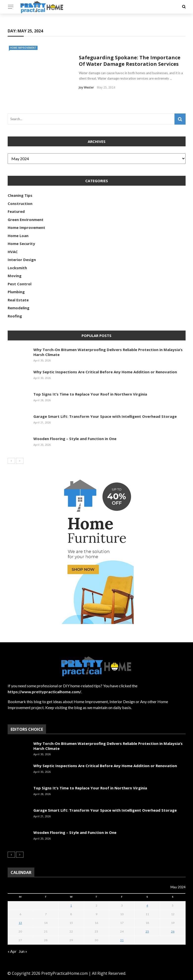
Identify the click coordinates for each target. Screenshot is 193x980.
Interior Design (22, 260)
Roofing (15, 316)
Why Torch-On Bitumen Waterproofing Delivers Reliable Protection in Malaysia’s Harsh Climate (108, 352)
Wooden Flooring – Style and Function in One (75, 439)
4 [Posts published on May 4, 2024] (147, 905)
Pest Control (20, 284)
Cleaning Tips (20, 195)
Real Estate (18, 300)
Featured (16, 211)
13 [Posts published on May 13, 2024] (20, 923)
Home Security (21, 244)
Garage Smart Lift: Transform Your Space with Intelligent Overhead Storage (105, 416)
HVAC (13, 252)
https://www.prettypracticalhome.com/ (44, 692)
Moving (15, 276)
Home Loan (18, 236)
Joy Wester (86, 87)
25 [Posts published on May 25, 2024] (147, 931)
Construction (20, 203)
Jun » (23, 951)
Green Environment (26, 220)
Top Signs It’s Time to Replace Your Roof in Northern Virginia (90, 394)
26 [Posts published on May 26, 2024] (173, 931)
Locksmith (17, 268)
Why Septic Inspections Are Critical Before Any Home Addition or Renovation (105, 372)
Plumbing (16, 292)
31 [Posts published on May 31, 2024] (122, 940)
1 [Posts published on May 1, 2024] (71, 905)
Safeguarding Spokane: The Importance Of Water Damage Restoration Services (130, 61)
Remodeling (19, 308)
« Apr (12, 951)
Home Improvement (23, 48)
